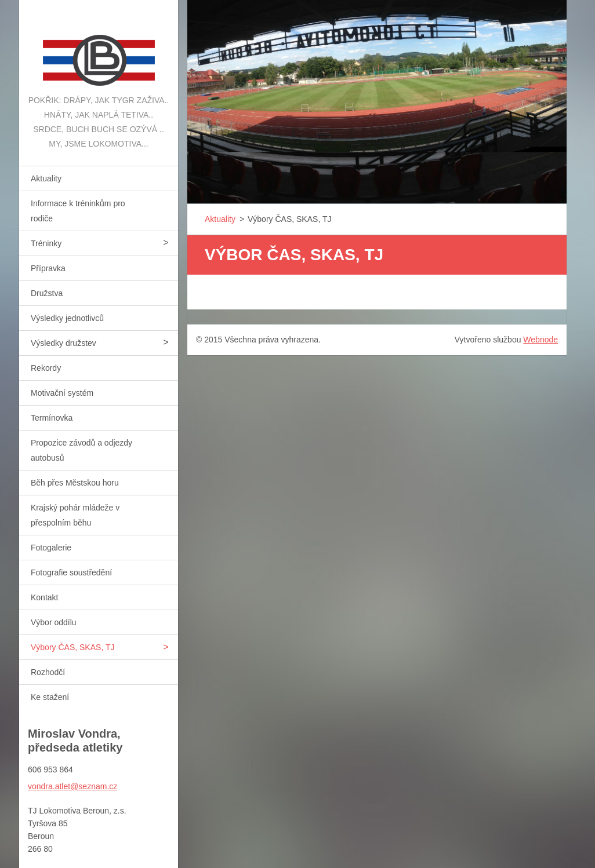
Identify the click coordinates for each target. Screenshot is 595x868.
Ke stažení (50, 697)
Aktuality (46, 178)
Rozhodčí (48, 672)
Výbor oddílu (54, 622)
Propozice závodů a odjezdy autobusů (81, 450)
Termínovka (52, 418)
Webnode (540, 340)
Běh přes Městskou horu (75, 483)
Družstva (47, 293)
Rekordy (46, 368)
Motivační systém (62, 393)
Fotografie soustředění (71, 572)
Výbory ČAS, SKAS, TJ (72, 647)
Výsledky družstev (64, 343)
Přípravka (48, 268)
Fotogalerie (51, 548)
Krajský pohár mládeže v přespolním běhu (75, 515)
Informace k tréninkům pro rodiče (78, 211)
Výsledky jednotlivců (67, 318)
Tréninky (46, 243)
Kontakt (44, 597)
